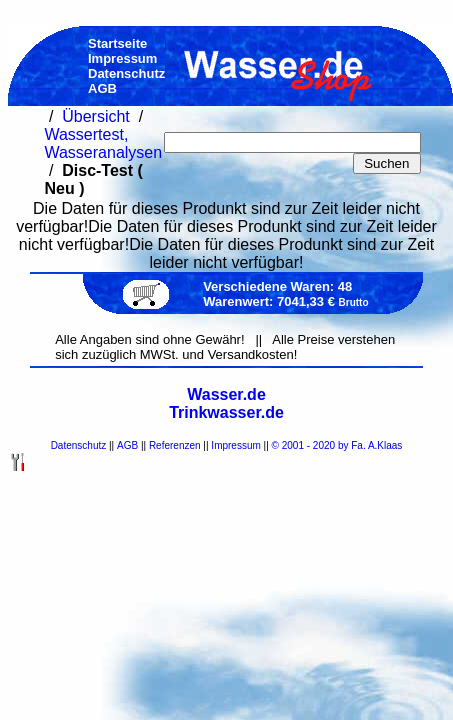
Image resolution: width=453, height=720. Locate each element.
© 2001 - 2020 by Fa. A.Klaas (337, 445)
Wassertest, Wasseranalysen (103, 143)
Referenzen (175, 445)
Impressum (235, 445)
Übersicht (96, 116)
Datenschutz (79, 445)
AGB (127, 445)
